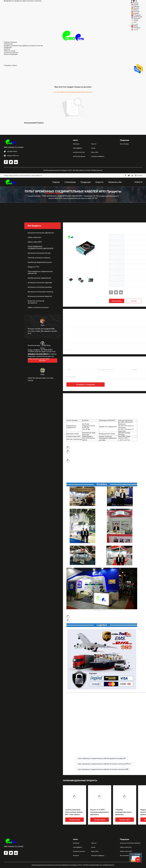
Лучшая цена (117, 301)
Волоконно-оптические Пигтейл (39, 253)
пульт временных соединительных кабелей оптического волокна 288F (103, 769)
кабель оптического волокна (38, 307)
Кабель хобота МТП (35, 242)
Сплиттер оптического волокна (39, 258)
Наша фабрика (24, 46)
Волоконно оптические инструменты (36, 302)
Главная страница (34, 196)
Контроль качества (79, 851)
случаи (13, 51)
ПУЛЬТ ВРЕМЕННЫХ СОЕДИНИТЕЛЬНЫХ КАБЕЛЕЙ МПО (62, 196)
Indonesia (137, 28)
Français (136, 6)
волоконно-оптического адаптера (40, 283)
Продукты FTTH (33, 267)
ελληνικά (137, 19)
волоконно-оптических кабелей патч (41, 233)
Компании (76, 144)
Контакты (76, 856)
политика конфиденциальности (98, 156)
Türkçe (136, 26)
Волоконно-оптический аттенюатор (41, 292)
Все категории (124, 144)
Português (137, 15)
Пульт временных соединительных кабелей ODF (40, 272)
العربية (136, 24)
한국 (135, 22)
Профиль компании (11, 46)
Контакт (134, 301)
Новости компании (11, 54)
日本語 (136, 20)
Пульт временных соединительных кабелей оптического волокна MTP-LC (104, 764)
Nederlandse (138, 17)
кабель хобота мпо (35, 237)
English (136, 5)
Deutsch (136, 8)
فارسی (136, 29)
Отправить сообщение (86, 385)
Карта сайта (95, 152)
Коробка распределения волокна (40, 262)
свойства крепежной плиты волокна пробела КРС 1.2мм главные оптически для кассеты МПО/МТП (74, 812)
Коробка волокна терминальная (39, 278)
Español (136, 13)
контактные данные (79, 156)
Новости (7, 51)
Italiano (136, 10)
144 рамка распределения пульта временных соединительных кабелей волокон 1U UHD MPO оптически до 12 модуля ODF (125, 812)
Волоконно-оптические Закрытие (40, 296)
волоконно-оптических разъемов (40, 287)
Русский (137, 12)
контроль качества (36, 46)
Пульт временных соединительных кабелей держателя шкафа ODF (102, 758)
